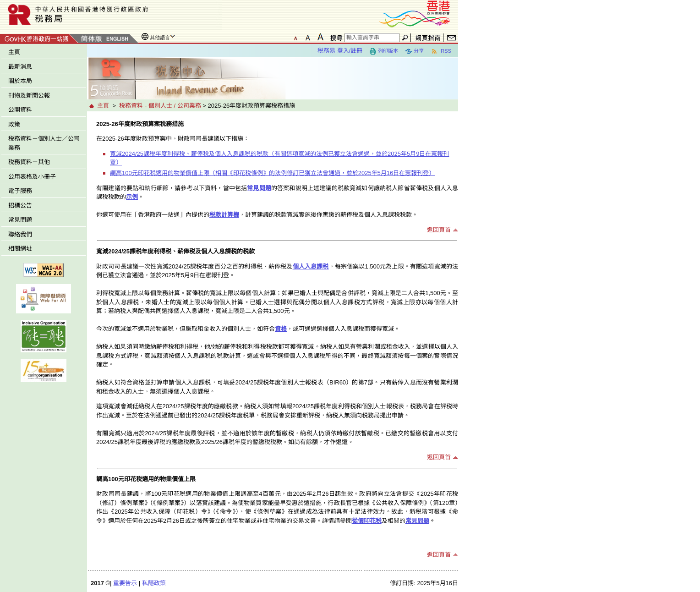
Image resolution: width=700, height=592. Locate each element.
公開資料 (20, 110)
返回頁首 (439, 230)
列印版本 (384, 51)
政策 (14, 124)
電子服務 (20, 191)
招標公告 (20, 206)
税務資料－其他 (29, 162)
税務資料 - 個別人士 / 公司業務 (160, 106)
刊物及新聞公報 (29, 96)
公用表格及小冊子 (32, 177)
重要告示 (125, 583)
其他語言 (160, 38)
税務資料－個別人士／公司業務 (44, 143)
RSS (441, 51)
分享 (414, 51)
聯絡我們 (20, 234)
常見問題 (20, 220)
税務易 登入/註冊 (340, 51)
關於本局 (20, 81)
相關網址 (20, 249)
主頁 (14, 52)
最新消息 (20, 67)
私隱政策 (154, 583)
